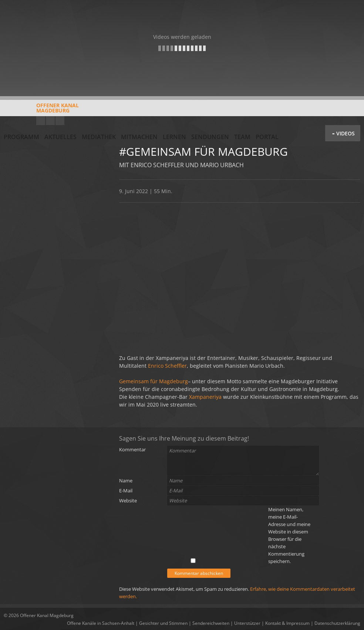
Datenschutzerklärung (337, 623)
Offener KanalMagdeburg (41, 111)
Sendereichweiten (211, 623)
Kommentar (132, 449)
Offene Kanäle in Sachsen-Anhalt (101, 623)
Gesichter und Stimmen (163, 623)
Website (128, 501)
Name (126, 481)
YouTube (41, 121)
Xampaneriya (205, 397)
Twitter (60, 121)
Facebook (50, 121)
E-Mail (126, 491)
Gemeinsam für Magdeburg (154, 381)
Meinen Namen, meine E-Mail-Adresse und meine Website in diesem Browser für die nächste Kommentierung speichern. (289, 535)
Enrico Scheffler (167, 366)
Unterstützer (247, 623)
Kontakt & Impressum (287, 623)
